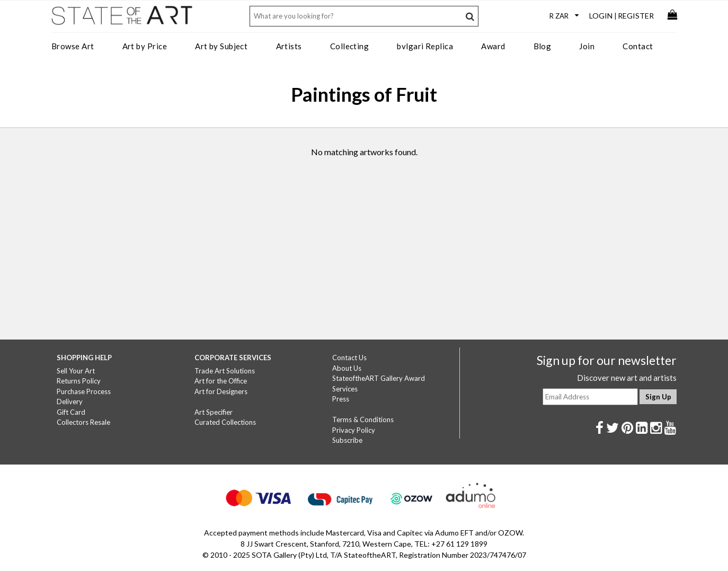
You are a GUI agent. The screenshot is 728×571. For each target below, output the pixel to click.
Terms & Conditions (363, 420)
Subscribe (347, 440)
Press (341, 399)
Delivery (70, 402)
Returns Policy (79, 381)
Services (345, 389)
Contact (638, 46)
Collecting (350, 46)
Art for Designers (221, 391)
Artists (289, 46)
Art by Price (145, 46)
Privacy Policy (354, 430)
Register (636, 16)
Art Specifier (214, 412)
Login (601, 16)
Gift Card (71, 412)
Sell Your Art (76, 371)
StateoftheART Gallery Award (379, 378)
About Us (347, 368)
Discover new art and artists (627, 378)
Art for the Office (221, 381)
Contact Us (349, 358)
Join (587, 46)
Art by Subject (221, 46)
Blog (543, 46)
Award (493, 46)
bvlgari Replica (425, 46)
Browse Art (73, 46)
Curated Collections (225, 422)
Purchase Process (84, 391)
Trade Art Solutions (225, 371)
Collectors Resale (83, 422)
